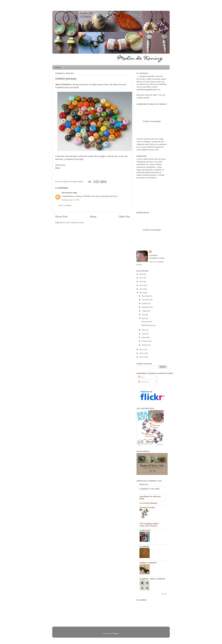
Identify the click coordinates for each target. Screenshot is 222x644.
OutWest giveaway (149, 325)
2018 (142, 274)
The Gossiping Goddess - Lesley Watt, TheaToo (150, 525)
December (146, 296)
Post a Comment (65, 205)
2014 (142, 289)
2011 (142, 353)
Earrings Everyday (147, 507)
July (144, 315)
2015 (142, 285)
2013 (142, 293)
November (146, 300)
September (146, 307)
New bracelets (147, 322)
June (144, 318)
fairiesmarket (67, 193)
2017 (142, 278)
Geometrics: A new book (149, 489)
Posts (141, 377)
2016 (142, 281)
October (145, 303)
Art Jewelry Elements (148, 503)
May (144, 330)
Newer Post (61, 217)
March (144, 337)
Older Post (124, 217)
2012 (142, 350)
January (145, 345)
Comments (143, 382)
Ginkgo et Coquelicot (148, 563)
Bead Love (144, 484)
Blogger (116, 633)
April (144, 334)
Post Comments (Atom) (75, 222)
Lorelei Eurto (145, 530)
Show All (164, 594)
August (145, 311)
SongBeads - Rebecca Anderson (152, 579)
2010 (142, 357)
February (145, 341)
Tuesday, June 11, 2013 (71, 200)
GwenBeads (144, 546)
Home (58, 67)
